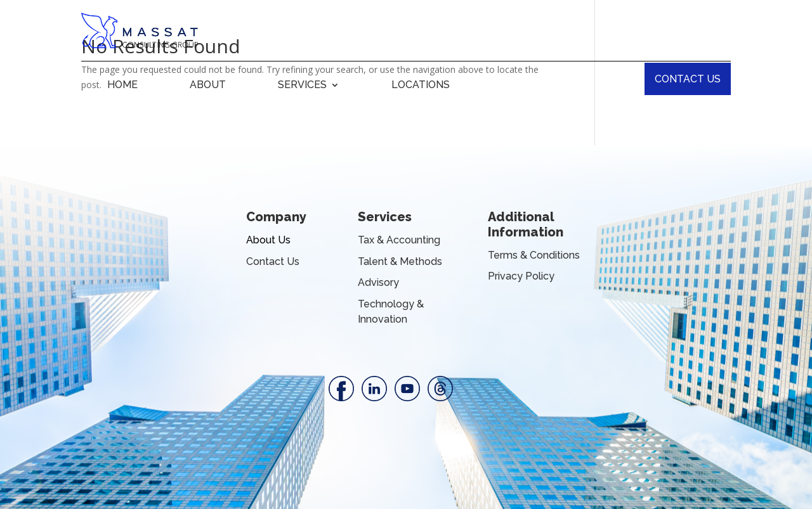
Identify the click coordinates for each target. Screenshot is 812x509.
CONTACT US (688, 79)
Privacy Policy (521, 276)
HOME (122, 86)
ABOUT (208, 86)
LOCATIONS (421, 86)
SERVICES (302, 86)
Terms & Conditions (534, 255)
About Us (268, 240)
